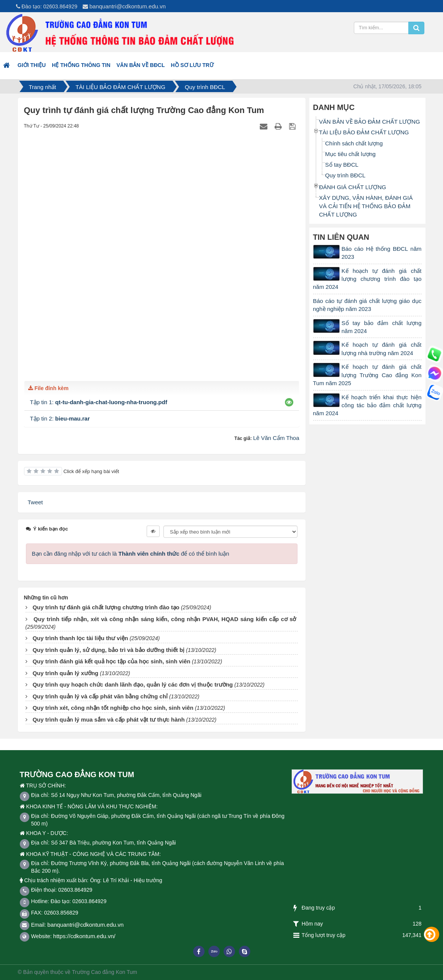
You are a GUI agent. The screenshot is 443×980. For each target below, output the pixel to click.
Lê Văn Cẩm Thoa (276, 438)
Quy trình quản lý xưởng (65, 673)
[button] (289, 402)
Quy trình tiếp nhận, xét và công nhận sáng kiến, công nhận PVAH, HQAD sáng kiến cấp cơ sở (165, 619)
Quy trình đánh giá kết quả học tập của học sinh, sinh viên (111, 661)
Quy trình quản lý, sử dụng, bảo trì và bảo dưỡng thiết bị (108, 650)
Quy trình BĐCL (345, 175)
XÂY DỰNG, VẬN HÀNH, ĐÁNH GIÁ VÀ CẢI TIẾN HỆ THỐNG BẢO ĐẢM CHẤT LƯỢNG (366, 206)
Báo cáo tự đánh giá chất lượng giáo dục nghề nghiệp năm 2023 (367, 305)
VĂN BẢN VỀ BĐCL (141, 65)
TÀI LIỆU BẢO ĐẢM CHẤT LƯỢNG (364, 132)
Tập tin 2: (60, 418)
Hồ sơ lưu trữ (192, 65)
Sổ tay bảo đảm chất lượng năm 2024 (382, 327)
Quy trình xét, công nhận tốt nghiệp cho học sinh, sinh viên (113, 708)
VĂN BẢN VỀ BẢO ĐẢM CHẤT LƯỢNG (370, 122)
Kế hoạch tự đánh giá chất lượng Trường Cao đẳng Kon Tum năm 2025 (367, 375)
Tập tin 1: (99, 402)
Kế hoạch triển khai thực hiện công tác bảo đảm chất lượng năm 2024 (367, 405)
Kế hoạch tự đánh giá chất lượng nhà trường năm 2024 (382, 349)
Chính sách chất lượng (354, 143)
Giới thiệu (32, 65)
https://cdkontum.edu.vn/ (84, 936)
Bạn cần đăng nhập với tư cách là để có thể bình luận (131, 554)
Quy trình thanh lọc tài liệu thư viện (80, 638)
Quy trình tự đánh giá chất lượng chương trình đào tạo (106, 607)
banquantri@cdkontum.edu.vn (128, 6)
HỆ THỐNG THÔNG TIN (81, 65)
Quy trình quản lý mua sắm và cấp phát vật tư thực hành (109, 719)
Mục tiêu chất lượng (351, 154)
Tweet (35, 502)
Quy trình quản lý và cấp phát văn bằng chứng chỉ (100, 696)
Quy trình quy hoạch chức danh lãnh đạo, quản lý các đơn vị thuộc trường (133, 684)
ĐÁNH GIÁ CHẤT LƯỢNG (353, 187)
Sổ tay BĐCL (342, 165)
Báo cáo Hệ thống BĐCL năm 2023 (382, 253)
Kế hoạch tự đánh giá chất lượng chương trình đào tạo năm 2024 (367, 279)
